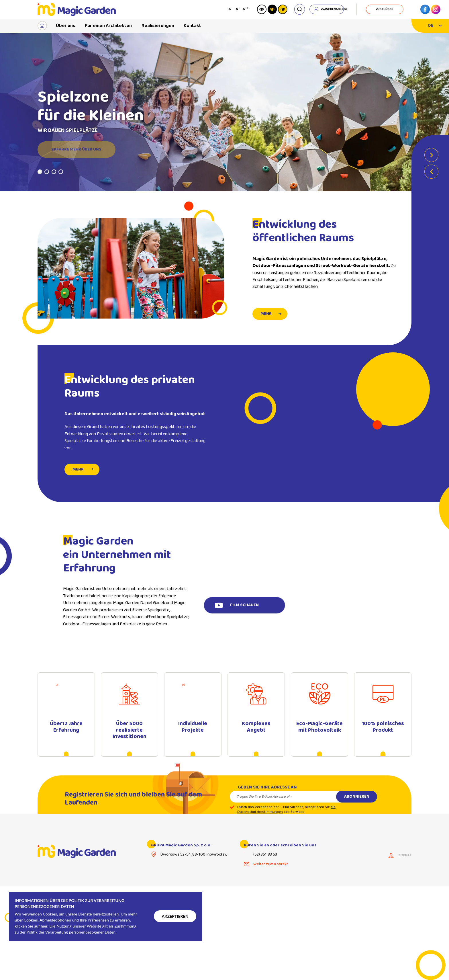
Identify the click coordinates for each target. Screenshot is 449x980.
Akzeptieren (175, 916)
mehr (78, 479)
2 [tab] (47, 172)
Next (431, 156)
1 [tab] (40, 172)
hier (44, 926)
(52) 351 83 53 (265, 855)
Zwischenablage (332, 9)
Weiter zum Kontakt (271, 865)
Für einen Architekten (108, 26)
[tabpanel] (225, 112)
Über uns (66, 26)
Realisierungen (158, 26)
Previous (431, 172)
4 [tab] (61, 172)
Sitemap (405, 856)
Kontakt (192, 26)
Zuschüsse (385, 9)
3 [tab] (54, 172)
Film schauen (244, 606)
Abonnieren (357, 806)
